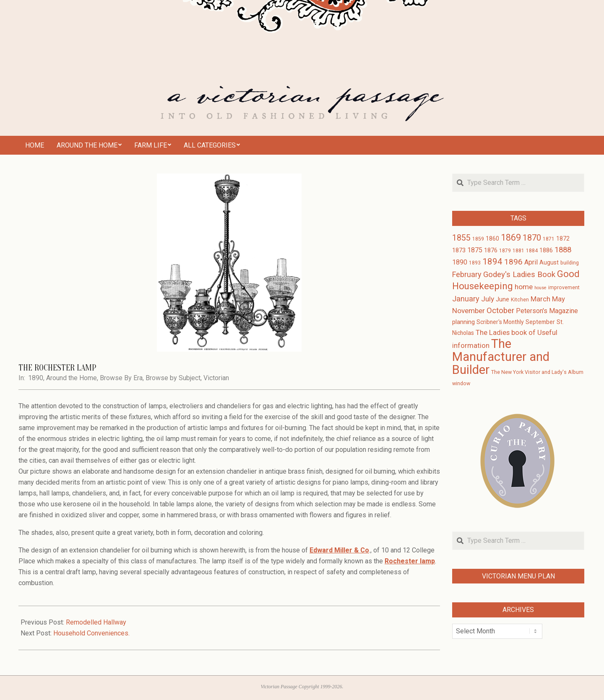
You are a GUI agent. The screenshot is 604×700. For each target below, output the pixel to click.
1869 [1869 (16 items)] (511, 237)
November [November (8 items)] (469, 311)
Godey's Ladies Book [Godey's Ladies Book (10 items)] (519, 275)
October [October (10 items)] (500, 311)
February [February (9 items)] (467, 274)
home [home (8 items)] (524, 287)
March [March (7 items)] (540, 299)
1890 (36, 378)
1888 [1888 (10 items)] (563, 250)
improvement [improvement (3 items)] (564, 288)
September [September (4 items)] (540, 322)
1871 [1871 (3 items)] (549, 239)
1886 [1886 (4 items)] (546, 250)
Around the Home (72, 378)
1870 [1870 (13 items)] (532, 238)
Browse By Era (121, 378)
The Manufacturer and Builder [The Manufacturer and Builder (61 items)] (501, 357)
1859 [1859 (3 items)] (478, 239)
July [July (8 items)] (488, 299)
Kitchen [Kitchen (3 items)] (520, 300)
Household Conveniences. (91, 633)
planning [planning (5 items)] (463, 322)
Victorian (216, 378)
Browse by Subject (173, 378)
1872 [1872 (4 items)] (563, 239)
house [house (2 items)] (540, 288)
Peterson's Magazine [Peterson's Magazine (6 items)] (547, 311)
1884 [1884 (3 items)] (532, 251)
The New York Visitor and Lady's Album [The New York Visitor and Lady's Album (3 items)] (537, 372)
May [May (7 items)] (558, 299)
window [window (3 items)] (461, 384)
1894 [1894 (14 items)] (492, 262)
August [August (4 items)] (549, 262)
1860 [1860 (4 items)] (492, 239)
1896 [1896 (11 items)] (513, 262)
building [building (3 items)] (570, 263)
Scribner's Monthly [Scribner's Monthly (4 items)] (500, 322)
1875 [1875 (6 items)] (475, 250)
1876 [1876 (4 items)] (491, 250)
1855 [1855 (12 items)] (461, 238)
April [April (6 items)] (531, 262)
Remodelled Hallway (96, 622)
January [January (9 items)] (466, 299)
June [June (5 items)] (502, 299)
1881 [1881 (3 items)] (518, 251)
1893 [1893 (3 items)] (475, 263)
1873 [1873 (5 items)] (459, 250)
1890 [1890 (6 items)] (460, 262)
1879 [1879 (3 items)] (505, 251)
